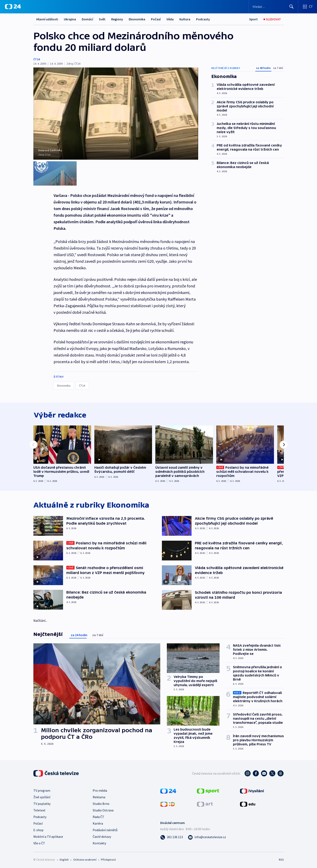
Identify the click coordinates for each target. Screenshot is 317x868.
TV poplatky (42, 803)
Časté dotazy (102, 836)
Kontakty (99, 842)
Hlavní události (47, 19)
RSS (281, 859)
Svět (102, 19)
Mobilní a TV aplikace (48, 836)
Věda (170, 19)
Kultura (185, 19)
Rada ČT (98, 816)
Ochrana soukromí (85, 859)
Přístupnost (108, 859)
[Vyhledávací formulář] (273, 7)
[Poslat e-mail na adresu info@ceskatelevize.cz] (207, 836)
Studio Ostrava (103, 810)
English (64, 859)
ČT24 (37, 59)
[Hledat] (291, 7)
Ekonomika (137, 19)
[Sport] (253, 19)
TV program (42, 790)
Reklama (99, 796)
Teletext (39, 810)
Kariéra (98, 823)
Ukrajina (70, 19)
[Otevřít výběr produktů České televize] (308, 7)
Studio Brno (101, 803)
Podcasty (203, 19)
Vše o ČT (39, 842)
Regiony (117, 19)
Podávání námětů (105, 829)
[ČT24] (13, 7)
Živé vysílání (42, 796)
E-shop (38, 829)
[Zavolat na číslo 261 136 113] (172, 836)
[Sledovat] (272, 19)
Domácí (87, 19)
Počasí (156, 19)
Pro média (100, 790)
